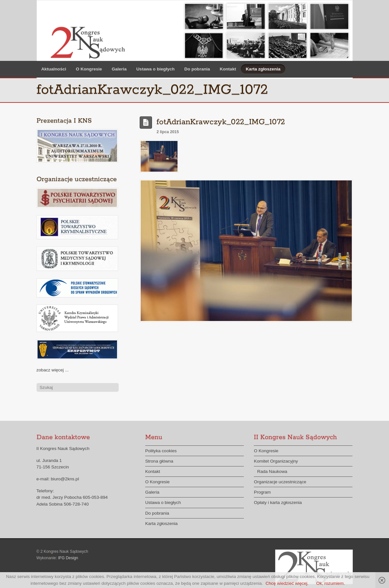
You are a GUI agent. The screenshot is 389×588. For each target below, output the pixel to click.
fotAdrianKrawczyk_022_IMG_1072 (221, 122)
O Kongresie (89, 69)
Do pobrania (197, 69)
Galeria (119, 69)
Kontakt (228, 69)
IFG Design (68, 558)
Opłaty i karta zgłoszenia (278, 502)
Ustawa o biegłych (156, 69)
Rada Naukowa (272, 471)
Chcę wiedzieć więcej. (287, 583)
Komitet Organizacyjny (276, 461)
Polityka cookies (161, 451)
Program (262, 492)
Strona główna (159, 461)
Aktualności (54, 69)
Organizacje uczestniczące (280, 482)
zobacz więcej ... (53, 370)
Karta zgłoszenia (263, 69)
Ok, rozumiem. (330, 583)
